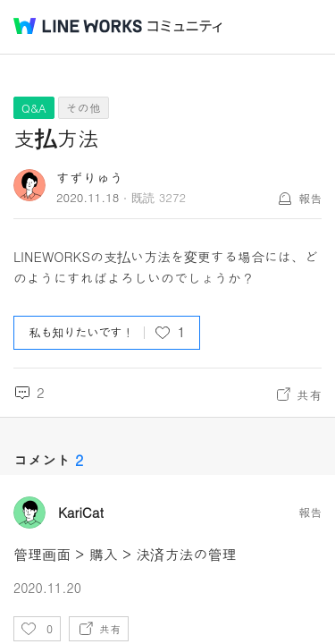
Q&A (34, 108)
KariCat (81, 513)
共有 (309, 394)
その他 (84, 108)
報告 (310, 198)
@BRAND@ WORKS (78, 26)
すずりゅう (90, 178)
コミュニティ (185, 26)
